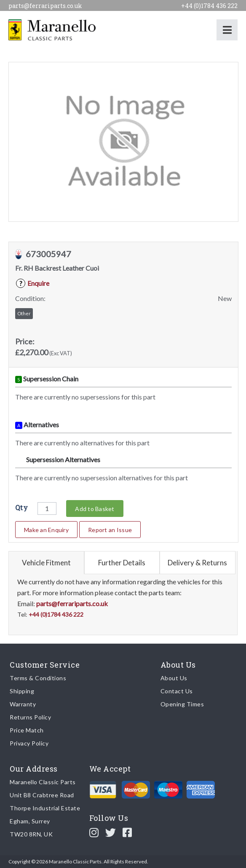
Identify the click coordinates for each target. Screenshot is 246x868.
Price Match (27, 730)
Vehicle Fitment (46, 563)
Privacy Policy (29, 743)
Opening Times (182, 704)
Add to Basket (95, 509)
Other (24, 313)
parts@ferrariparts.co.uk (45, 6)
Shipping (22, 691)
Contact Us (177, 691)
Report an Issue (110, 530)
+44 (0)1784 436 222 (209, 6)
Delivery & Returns (197, 563)
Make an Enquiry (46, 530)
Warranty (23, 704)
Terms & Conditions (38, 678)
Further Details (122, 563)
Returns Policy (30, 717)
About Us (174, 678)
